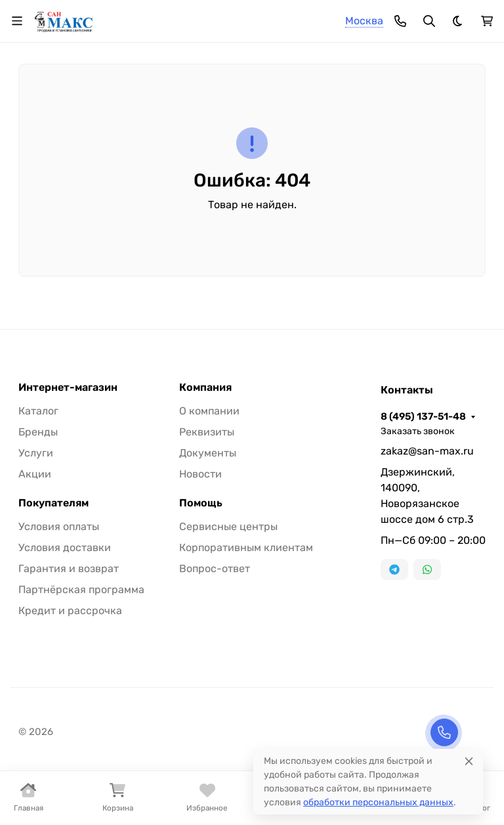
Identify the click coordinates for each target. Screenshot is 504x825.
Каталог (38, 411)
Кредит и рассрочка (70, 611)
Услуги (36, 453)
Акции (35, 474)
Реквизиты (207, 432)
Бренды (38, 432)
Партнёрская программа (81, 590)
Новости (200, 474)
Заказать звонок (418, 431)
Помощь (201, 503)
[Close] (469, 761)
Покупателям (53, 503)
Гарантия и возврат (69, 569)
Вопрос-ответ (215, 569)
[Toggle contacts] (400, 21)
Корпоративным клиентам (246, 547)
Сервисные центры (228, 526)
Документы (208, 453)
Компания (205, 388)
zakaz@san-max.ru (427, 451)
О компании (209, 411)
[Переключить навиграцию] (17, 21)
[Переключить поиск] (429, 21)
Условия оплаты (59, 526)
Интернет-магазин (68, 388)
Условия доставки (65, 547)
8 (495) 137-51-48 (423, 416)
